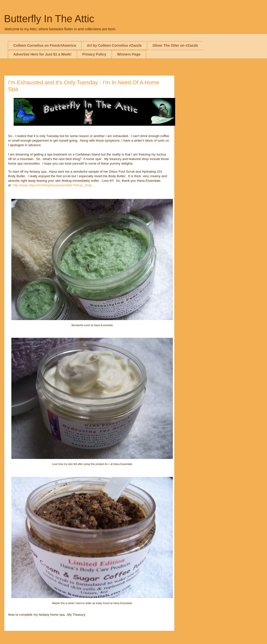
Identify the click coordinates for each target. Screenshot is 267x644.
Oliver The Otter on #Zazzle (175, 45)
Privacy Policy (94, 54)
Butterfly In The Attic (49, 19)
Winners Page (129, 54)
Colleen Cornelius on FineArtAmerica (45, 45)
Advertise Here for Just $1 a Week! (42, 54)
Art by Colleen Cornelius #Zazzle (114, 45)
